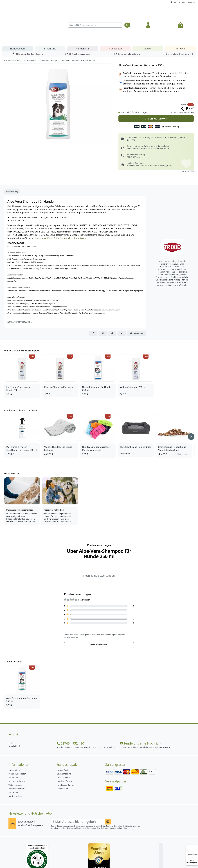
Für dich (180, 18)
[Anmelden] (148, 10)
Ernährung (50, 18)
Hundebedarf (18, 18)
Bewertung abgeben (99, 614)
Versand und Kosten (17, 744)
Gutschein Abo (63, 747)
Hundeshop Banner (65, 755)
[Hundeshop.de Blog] (105, 860)
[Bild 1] (58, 74)
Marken (148, 18)
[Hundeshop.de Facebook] (82, 860)
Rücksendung (14, 740)
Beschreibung (12, 161)
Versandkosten (188, 83)
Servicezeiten (63, 758)
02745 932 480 (133, 127)
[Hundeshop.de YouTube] (116, 860)
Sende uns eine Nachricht (141, 713)
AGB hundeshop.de (17, 751)
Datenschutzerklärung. (122, 798)
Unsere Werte (63, 740)
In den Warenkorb (156, 88)
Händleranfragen (64, 751)
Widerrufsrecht (15, 755)
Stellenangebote (64, 744)
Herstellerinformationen (20, 292)
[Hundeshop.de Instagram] (93, 860)
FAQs (11, 712)
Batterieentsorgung (17, 758)
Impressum (13, 762)
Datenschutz (14, 747)
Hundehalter (83, 18)
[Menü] (196, 846)
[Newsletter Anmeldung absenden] (108, 791)
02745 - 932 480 (70, 713)
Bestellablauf (14, 716)
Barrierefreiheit (15, 766)
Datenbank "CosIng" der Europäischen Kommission (60, 208)
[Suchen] (127, 10)
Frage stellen (137, 303)
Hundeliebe (115, 18)
